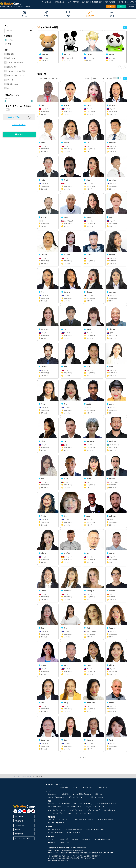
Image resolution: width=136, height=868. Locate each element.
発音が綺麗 (11, 58)
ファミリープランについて (56, 797)
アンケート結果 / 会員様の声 (73, 829)
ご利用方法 (65, 794)
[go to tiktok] (33, 811)
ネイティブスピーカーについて (84, 820)
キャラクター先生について (56, 823)
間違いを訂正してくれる (16, 75)
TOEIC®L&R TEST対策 (54, 807)
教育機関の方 (97, 2)
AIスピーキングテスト (76, 810)
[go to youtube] (24, 811)
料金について (99, 794)
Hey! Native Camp (110, 810)
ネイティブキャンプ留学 (127, 2)
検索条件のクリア (19, 125)
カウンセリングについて (105, 820)
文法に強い (11, 54)
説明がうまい (12, 67)
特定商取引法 (86, 839)
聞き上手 (10, 88)
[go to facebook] (20, 811)
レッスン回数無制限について (82, 794)
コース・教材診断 (64, 804)
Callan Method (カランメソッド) (106, 804)
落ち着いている (13, 84)
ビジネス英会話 (73, 2)
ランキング (51, 820)
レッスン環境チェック (73, 807)
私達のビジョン (64, 842)
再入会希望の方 (88, 787)
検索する (19, 134)
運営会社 (64, 839)
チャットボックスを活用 (16, 71)
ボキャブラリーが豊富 (15, 62)
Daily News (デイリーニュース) (95, 807)
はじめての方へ (52, 794)
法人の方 (85, 2)
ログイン (121, 6)
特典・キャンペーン (54, 829)
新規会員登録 (64, 787)
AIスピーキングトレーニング (56, 810)
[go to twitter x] (15, 811)
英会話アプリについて (96, 797)
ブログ (69, 813)
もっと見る (82, 758)
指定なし (10, 31)
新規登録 (111, 6)
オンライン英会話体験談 (55, 832)
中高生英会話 (60, 2)
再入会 (131, 6)
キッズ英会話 (47, 2)
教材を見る (51, 804)
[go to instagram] (29, 811)
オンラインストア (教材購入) (83, 804)
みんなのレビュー (64, 820)
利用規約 (75, 839)
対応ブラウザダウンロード (77, 797)
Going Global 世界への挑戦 (95, 829)
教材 (9, 44)
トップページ (52, 787)
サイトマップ (52, 839)
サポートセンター (74, 832)
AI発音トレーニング (94, 810)
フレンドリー (12, 80)
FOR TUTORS (110, 2)
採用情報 (51, 842)
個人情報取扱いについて (103, 839)
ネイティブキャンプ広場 (55, 813)
